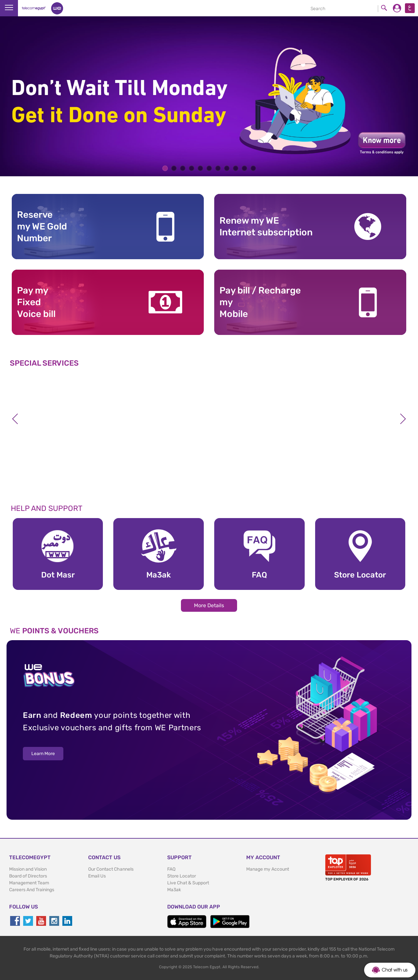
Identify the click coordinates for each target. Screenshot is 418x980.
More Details (209, 605)
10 (244, 168)
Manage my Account (268, 869)
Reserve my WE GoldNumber (42, 227)
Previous (15, 419)
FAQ (171, 869)
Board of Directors (28, 876)
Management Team (29, 883)
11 (253, 168)
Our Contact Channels (111, 869)
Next (403, 419)
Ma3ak (174, 890)
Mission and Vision (28, 869)
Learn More (43, 754)
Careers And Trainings (32, 890)
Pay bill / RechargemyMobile (260, 302)
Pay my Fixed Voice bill (36, 302)
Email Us (97, 876)
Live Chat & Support (188, 883)
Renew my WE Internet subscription (266, 226)
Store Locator (182, 876)
